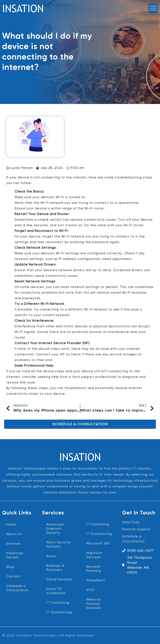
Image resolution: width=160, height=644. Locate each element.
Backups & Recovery (55, 568)
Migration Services (94, 555)
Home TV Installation (56, 591)
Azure (51, 556)
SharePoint (96, 581)
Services (14, 544)
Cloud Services (59, 580)
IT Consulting (58, 603)
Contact (14, 577)
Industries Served (15, 555)
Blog (10, 567)
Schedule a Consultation (18, 588)
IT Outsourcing (59, 612)
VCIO (91, 590)
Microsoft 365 (98, 544)
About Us (14, 534)
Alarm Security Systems (59, 545)
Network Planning (94, 569)
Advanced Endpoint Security (55, 529)
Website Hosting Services (94, 604)
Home (11, 525)
